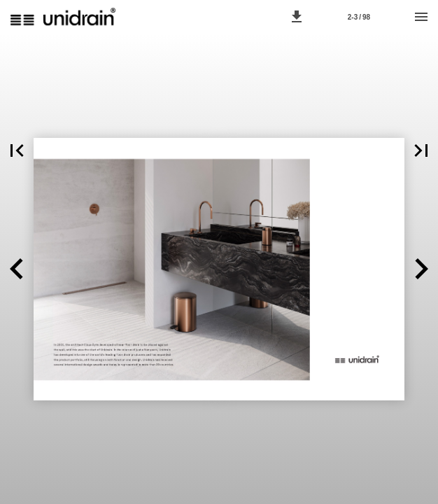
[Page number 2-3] (359, 17)
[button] (297, 17)
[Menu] (421, 17)
